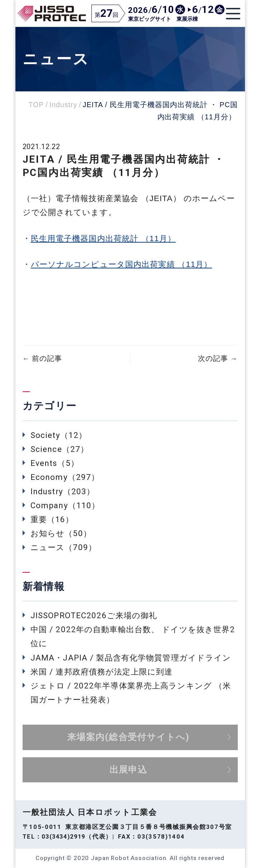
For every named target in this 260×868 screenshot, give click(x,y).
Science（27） (60, 449)
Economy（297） (65, 477)
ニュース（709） (63, 547)
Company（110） (65, 505)
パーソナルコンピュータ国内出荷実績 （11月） (122, 264)
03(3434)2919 (63, 836)
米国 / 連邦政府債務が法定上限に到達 (101, 672)
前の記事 (42, 359)
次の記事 (218, 359)
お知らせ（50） (61, 533)
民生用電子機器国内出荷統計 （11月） (103, 239)
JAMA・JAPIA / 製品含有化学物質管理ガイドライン (131, 658)
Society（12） (59, 435)
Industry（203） (63, 491)
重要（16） (52, 519)
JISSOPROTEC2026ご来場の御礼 (94, 615)
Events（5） (55, 463)
